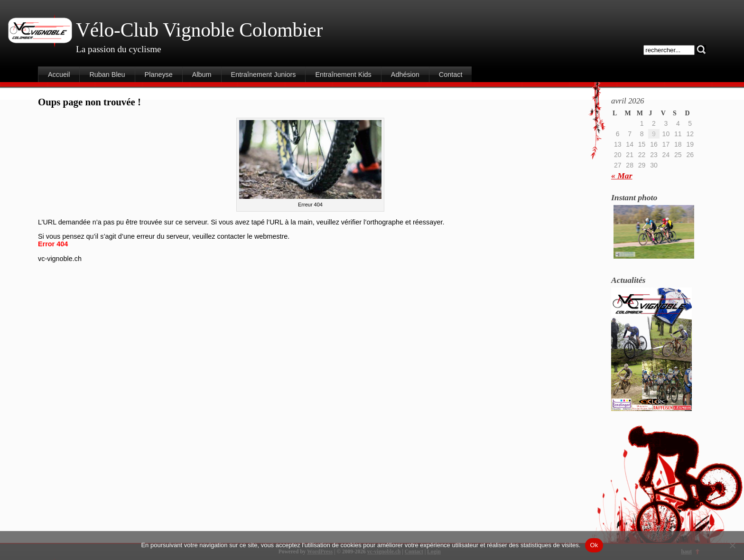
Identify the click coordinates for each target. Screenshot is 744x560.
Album (202, 75)
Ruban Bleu (107, 75)
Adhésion (405, 75)
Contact (451, 75)
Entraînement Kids (343, 75)
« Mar (622, 176)
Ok (594, 545)
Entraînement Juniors (264, 75)
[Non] (732, 545)
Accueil (59, 75)
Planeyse (159, 75)
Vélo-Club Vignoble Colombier (199, 30)
